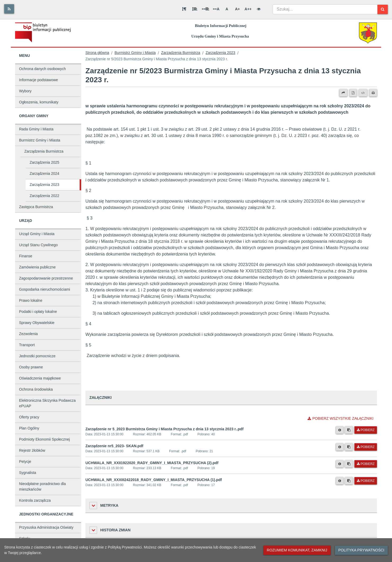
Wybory (25, 91)
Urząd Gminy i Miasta (37, 234)
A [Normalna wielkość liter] (227, 9)
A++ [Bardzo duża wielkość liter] (248, 9)
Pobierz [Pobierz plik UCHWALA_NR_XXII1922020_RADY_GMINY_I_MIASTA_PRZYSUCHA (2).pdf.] (366, 464)
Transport (27, 345)
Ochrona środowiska (36, 389)
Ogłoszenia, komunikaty (39, 102)
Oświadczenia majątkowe (40, 378)
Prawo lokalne (31, 300)
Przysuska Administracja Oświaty (46, 527)
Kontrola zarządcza (35, 500)
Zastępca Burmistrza (36, 207)
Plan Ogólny (29, 428)
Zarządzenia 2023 (44, 185)
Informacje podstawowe (38, 80)
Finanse (26, 256)
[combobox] (325, 9)
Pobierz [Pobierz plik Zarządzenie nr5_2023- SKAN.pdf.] (366, 447)
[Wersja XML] (363, 93)
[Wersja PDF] (353, 93)
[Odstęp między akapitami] (184, 9)
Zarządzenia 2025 (44, 162)
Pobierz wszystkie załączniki (341, 418)
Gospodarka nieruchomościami (45, 289)
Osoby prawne (31, 367)
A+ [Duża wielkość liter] (237, 9)
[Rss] (9, 9)
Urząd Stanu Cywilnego (38, 245)
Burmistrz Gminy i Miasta (40, 140)
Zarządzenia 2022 (44, 196)
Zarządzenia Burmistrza (44, 151)
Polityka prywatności (361, 550)
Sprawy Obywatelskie (37, 323)
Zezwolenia (28, 334)
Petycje (25, 462)
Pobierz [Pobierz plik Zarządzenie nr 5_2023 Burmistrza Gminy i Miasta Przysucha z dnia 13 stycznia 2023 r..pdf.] (366, 430)
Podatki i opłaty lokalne (38, 312)
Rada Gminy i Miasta (36, 129)
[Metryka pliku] (340, 430)
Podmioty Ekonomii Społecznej (44, 439)
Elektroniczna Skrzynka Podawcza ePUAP (47, 403)
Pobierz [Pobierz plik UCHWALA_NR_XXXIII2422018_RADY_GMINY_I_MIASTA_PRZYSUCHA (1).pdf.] (366, 481)
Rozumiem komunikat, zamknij (297, 550)
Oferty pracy (29, 417)
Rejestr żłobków (32, 450)
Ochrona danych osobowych (42, 69)
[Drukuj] (373, 93)
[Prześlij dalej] (343, 93)
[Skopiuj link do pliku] (349, 430)
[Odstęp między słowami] (206, 9)
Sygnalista (28, 473)
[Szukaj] (383, 9)
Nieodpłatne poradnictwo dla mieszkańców (42, 486)
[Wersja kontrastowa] (259, 9)
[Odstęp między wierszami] (195, 9)
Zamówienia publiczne (37, 267)
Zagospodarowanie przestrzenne (46, 278)
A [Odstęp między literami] (216, 9)
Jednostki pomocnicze (37, 356)
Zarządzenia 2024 (44, 173)
